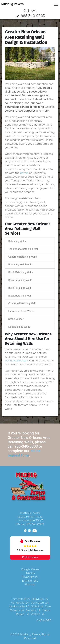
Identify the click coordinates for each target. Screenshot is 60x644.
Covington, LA (39, 603)
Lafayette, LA (40, 599)
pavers (24, 173)
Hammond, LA (21, 599)
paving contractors (17, 361)
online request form (24, 453)
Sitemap (30, 585)
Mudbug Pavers (30, 634)
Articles (30, 573)
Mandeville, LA (20, 603)
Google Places (30, 569)
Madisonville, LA (19, 606)
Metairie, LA (33, 610)
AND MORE (44, 620)
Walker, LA (37, 614)
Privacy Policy (30, 577)
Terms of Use (30, 581)
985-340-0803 (30, 16)
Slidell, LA (37, 606)
